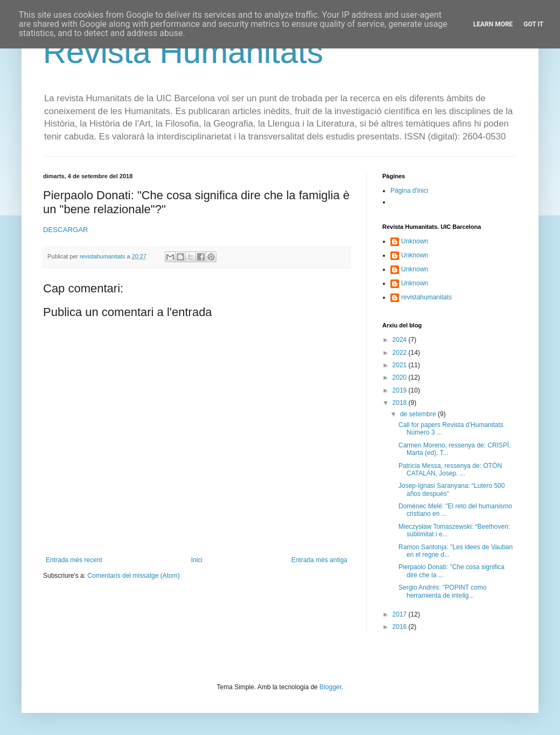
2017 (401, 614)
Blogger (330, 687)
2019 (401, 390)
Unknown (415, 241)
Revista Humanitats (183, 52)
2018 (401, 403)
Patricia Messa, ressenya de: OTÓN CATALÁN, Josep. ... (450, 470)
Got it (533, 24)
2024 (401, 340)
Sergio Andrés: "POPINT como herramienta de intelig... (442, 591)
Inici (197, 560)
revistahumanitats (426, 297)
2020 (401, 377)
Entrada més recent (74, 560)
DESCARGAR (66, 230)
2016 (401, 627)
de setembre (419, 414)
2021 (401, 365)
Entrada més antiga (319, 560)
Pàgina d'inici (409, 191)
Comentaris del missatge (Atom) (133, 576)
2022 (401, 353)
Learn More (493, 24)
